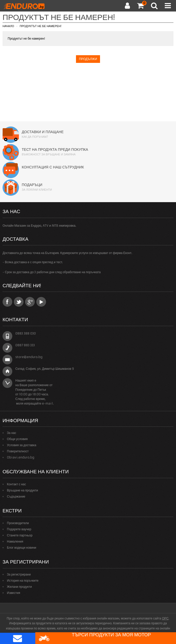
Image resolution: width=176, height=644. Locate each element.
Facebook (7, 302)
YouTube (41, 302)
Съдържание (16, 496)
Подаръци (32, 185)
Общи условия (17, 439)
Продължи (88, 59)
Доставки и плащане (43, 132)
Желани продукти (19, 587)
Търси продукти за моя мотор (95, 638)
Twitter (19, 302)
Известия (14, 593)
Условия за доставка (22, 445)
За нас (12, 433)
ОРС (165, 618)
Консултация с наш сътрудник (53, 167)
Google (30, 302)
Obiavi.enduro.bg (21, 457)
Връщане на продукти (23, 490)
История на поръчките (23, 580)
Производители (18, 523)
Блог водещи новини (22, 548)
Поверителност (18, 451)
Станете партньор (20, 535)
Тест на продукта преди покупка (55, 149)
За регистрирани (19, 574)
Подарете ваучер (19, 529)
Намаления (15, 541)
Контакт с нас (16, 484)
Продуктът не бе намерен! (41, 26)
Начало (8, 26)
